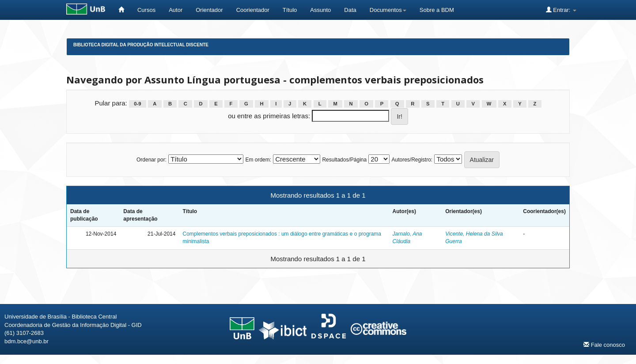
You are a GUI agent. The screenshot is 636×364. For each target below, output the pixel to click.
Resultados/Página (344, 160)
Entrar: (561, 10)
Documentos (388, 10)
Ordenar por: (151, 160)
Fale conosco (604, 345)
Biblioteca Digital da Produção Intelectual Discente (141, 45)
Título (290, 10)
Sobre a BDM (437, 10)
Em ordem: (258, 160)
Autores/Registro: (412, 160)
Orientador (209, 10)
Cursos (146, 10)
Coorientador (253, 10)
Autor (176, 10)
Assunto (320, 10)
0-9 (137, 104)
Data (350, 10)
